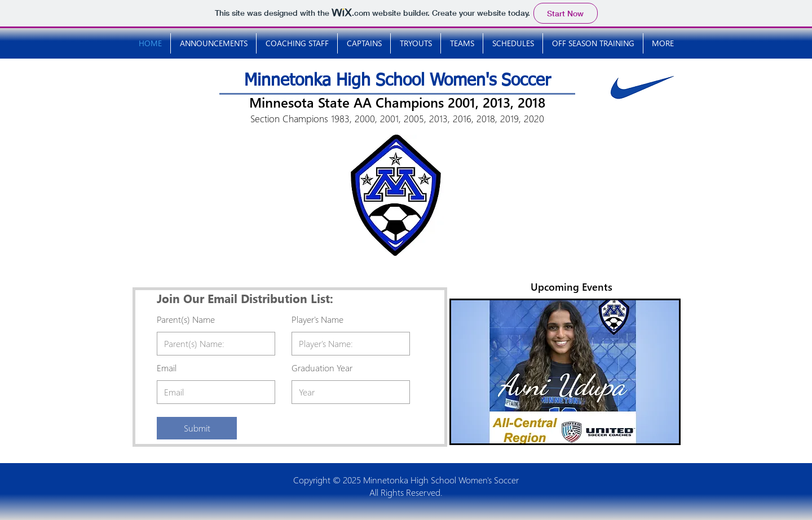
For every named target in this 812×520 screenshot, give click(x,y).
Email (167, 368)
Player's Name (317, 319)
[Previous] (471, 372)
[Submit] (197, 428)
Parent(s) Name (186, 319)
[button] (513, 43)
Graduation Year (322, 368)
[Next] (659, 372)
